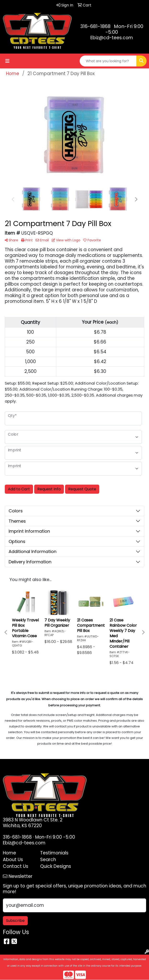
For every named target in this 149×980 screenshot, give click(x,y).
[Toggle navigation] (7, 61)
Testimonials (54, 853)
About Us (13, 860)
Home (9, 853)
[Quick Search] (108, 61)
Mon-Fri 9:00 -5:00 (124, 29)
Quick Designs (56, 866)
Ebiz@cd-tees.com (112, 38)
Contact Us (16, 866)
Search (48, 860)
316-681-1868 (95, 26)
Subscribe (15, 921)
